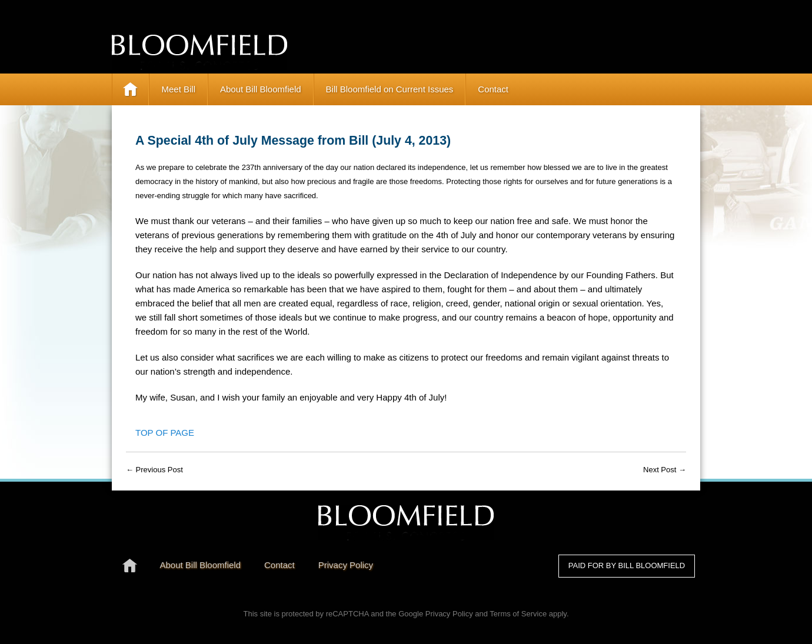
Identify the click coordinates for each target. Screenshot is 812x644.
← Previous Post (154, 470)
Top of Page (165, 433)
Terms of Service (518, 614)
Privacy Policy (449, 614)
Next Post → (665, 470)
